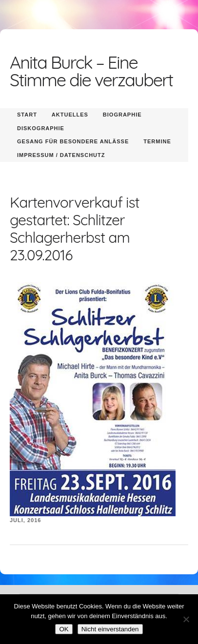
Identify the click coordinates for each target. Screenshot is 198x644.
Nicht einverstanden (110, 629)
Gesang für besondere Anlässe (73, 141)
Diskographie (41, 128)
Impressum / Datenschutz (61, 155)
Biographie (122, 115)
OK (64, 629)
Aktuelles (70, 115)
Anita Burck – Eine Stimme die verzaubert (91, 71)
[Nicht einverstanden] (186, 619)
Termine (157, 141)
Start (27, 115)
